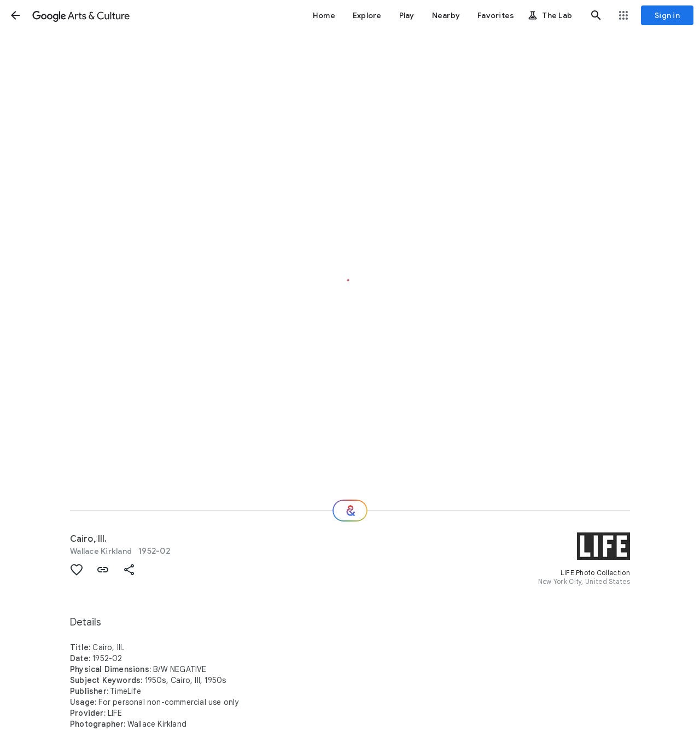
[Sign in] (667, 15)
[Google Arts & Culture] (81, 15)
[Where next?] (350, 511)
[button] (15, 15)
